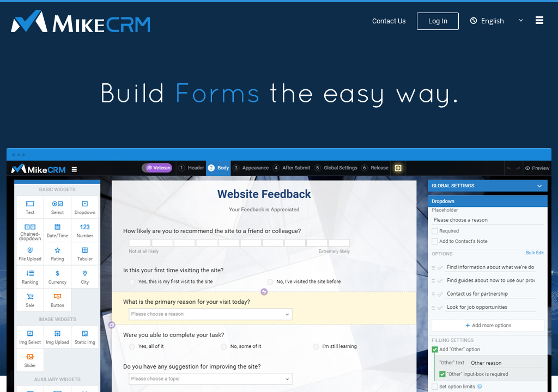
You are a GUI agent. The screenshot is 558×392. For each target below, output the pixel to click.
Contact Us (389, 21)
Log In (438, 21)
